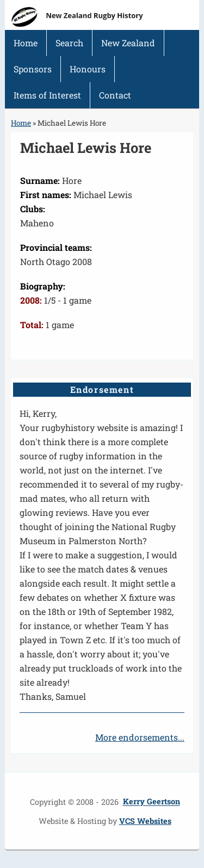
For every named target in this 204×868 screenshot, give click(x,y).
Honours (88, 69)
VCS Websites (145, 821)
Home (26, 43)
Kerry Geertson (152, 802)
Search (69, 43)
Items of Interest (47, 95)
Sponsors (33, 69)
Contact (115, 95)
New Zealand (128, 43)
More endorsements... (140, 737)
